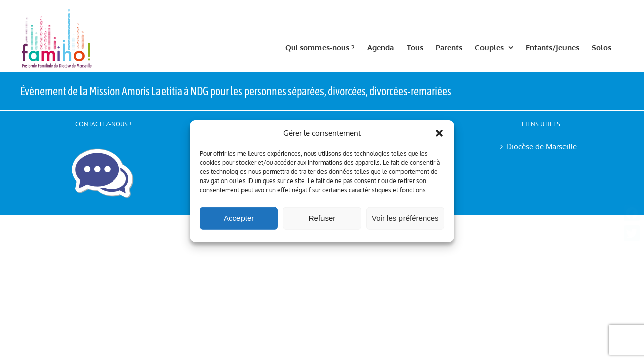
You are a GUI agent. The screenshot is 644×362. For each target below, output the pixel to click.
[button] (439, 133)
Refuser (322, 218)
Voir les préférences (405, 218)
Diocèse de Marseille (541, 147)
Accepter (239, 218)
